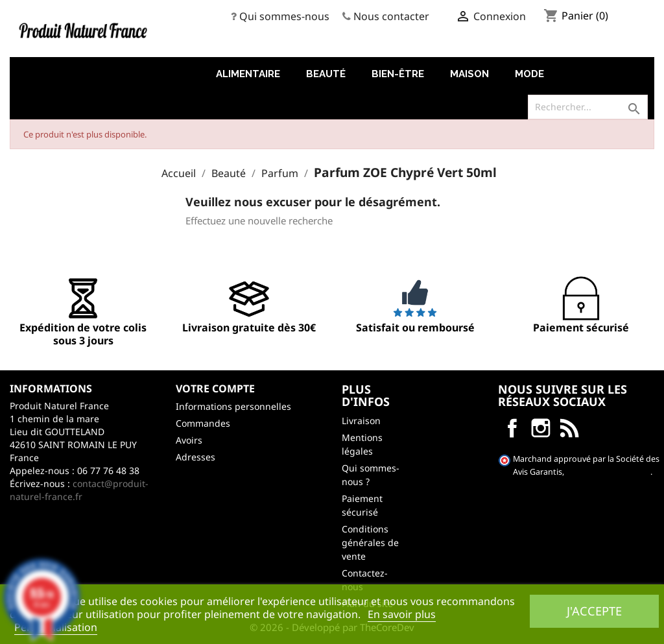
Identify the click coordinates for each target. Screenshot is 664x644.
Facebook (512, 428)
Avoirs (189, 440)
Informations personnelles (233, 406)
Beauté (326, 74)
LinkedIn (569, 428)
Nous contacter (391, 16)
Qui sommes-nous (284, 16)
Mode (529, 74)
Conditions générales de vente (370, 543)
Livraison (361, 421)
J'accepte (594, 611)
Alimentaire (248, 74)
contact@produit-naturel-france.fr (79, 490)
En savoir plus (402, 614)
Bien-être (398, 74)
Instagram (541, 428)
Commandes (203, 423)
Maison (469, 74)
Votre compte (215, 388)
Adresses (196, 457)
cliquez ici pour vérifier (608, 472)
